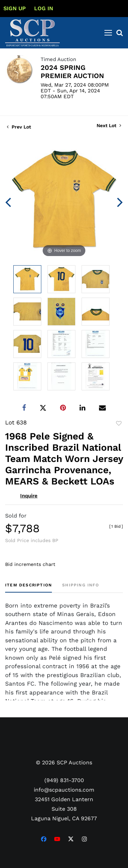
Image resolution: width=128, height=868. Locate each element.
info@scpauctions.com (64, 790)
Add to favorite (119, 423)
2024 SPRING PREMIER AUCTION (72, 72)
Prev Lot (19, 127)
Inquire (29, 496)
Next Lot (109, 125)
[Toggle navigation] (108, 33)
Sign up (15, 8)
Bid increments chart (30, 564)
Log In (44, 8)
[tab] (29, 588)
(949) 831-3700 (64, 780)
